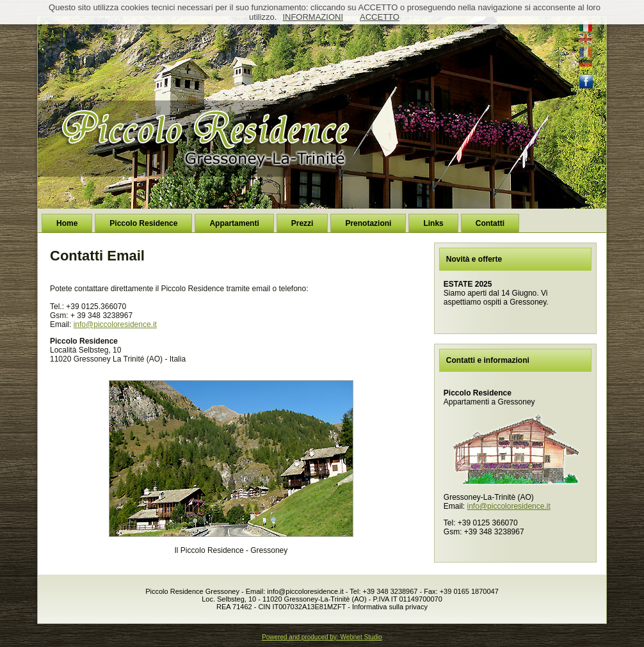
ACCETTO (380, 17)
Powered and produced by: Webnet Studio (322, 637)
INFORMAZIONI (313, 17)
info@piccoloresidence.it (115, 324)
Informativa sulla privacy (390, 607)
